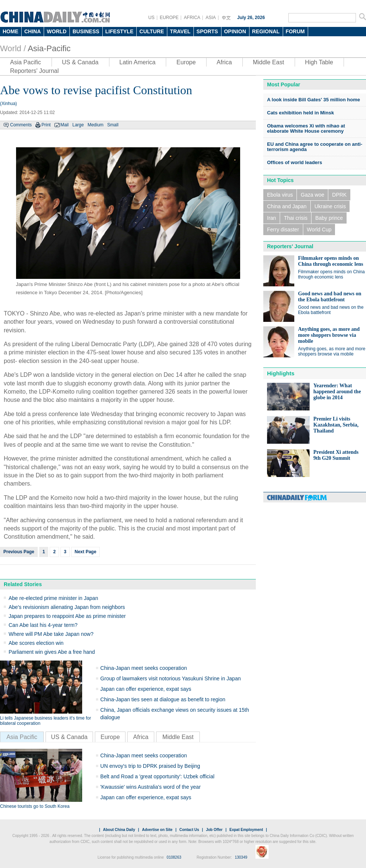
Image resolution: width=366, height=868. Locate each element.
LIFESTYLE (119, 31)
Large (78, 125)
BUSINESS (86, 31)
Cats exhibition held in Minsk (300, 113)
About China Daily (119, 830)
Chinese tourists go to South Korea (35, 806)
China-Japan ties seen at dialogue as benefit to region (163, 699)
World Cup (319, 230)
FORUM (295, 31)
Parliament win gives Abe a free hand (52, 652)
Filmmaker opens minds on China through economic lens (331, 261)
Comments (21, 125)
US (151, 18)
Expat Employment (246, 830)
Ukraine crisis (330, 206)
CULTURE (152, 31)
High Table (319, 62)
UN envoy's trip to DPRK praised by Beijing (150, 766)
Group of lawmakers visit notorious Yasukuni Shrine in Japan (171, 678)
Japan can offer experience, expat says (146, 689)
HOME (10, 31)
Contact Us (189, 830)
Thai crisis (296, 218)
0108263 (174, 857)
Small (113, 125)
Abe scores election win (36, 643)
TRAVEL (180, 31)
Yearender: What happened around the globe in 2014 (337, 392)
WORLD (57, 31)
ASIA (210, 18)
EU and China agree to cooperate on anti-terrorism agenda (315, 147)
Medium (95, 125)
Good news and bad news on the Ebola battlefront (330, 297)
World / (13, 48)
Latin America (138, 62)
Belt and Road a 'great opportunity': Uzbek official (158, 776)
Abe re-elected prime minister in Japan (53, 598)
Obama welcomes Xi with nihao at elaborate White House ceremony (306, 128)
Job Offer (214, 830)
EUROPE (169, 18)
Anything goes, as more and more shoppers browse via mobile (329, 335)
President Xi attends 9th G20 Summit (336, 455)
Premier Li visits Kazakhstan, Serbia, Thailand (336, 425)
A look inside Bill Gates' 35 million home (314, 100)
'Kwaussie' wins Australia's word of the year (151, 787)
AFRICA (192, 18)
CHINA (32, 31)
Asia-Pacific (49, 48)
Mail (65, 125)
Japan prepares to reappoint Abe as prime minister (67, 616)
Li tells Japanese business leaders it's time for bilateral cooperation (46, 721)
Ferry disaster (283, 230)
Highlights (281, 373)
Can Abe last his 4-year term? (43, 625)
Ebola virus (280, 195)
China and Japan (287, 206)
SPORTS (207, 31)
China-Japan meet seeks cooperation (144, 668)
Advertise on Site (157, 830)
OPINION (235, 31)
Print (46, 125)
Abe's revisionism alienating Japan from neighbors (67, 607)
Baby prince (329, 218)
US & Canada (80, 62)
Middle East (269, 62)
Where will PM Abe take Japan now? (51, 634)
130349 (241, 857)
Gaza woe (312, 195)
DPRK (339, 195)
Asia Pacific (26, 62)
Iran (272, 218)
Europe (186, 62)
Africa (224, 62)
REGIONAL (266, 31)
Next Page (86, 552)
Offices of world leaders (294, 162)
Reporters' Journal (34, 71)
